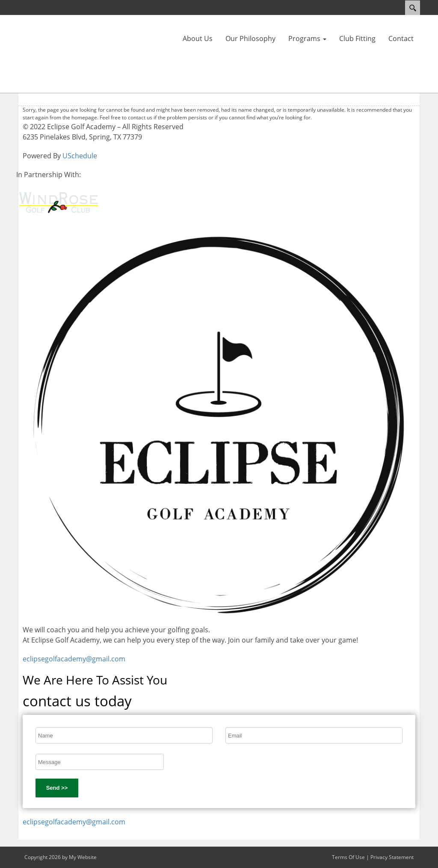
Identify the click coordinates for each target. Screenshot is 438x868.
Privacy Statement (392, 857)
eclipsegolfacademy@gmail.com (74, 659)
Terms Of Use (348, 857)
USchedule (80, 156)
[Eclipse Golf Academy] (44, 53)
